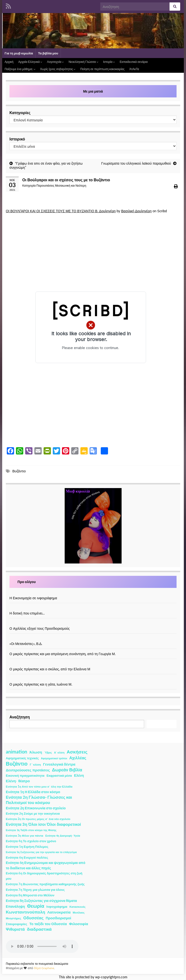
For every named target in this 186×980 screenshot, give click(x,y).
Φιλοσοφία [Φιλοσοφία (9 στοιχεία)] (79, 924)
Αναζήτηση (20, 717)
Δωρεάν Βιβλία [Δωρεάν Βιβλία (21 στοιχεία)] (67, 770)
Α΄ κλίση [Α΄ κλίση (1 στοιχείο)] (59, 752)
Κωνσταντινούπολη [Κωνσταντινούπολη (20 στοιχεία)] (25, 912)
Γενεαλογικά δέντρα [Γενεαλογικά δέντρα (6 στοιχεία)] (59, 764)
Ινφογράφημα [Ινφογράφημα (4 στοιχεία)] (57, 907)
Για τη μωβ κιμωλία (19, 53)
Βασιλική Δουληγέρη (136, 211)
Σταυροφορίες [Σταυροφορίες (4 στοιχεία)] (16, 924)
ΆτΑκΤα (134, 69)
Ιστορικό (17, 139)
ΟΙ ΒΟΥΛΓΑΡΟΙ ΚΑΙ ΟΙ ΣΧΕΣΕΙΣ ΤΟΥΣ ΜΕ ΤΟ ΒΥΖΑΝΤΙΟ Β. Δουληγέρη (61, 211)
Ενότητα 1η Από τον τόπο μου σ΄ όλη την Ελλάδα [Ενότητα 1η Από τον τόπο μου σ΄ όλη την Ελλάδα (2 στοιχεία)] (39, 786)
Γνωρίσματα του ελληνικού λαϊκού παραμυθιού (136, 163)
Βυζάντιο (19, 471)
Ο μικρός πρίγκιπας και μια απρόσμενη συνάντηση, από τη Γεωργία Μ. (62, 654)
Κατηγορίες (20, 113)
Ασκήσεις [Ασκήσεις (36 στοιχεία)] (77, 752)
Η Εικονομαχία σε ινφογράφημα (33, 598)
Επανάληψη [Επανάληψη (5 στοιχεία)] (15, 906)
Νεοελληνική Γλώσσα (83, 62)
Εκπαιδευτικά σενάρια (134, 62)
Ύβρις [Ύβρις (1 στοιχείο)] (48, 752)
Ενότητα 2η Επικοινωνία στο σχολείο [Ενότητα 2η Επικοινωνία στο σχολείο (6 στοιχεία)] (36, 808)
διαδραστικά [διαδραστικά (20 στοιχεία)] (39, 929)
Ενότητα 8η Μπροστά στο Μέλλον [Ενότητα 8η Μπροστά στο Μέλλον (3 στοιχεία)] (30, 895)
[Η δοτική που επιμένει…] (93, 608)
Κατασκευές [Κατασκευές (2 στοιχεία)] (77, 907)
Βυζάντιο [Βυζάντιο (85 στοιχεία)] (17, 764)
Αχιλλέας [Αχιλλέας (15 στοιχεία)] (78, 758)
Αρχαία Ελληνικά (30, 62)
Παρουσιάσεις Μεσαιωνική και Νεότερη (61, 186)
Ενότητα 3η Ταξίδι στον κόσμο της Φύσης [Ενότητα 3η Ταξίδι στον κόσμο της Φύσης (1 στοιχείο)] (31, 830)
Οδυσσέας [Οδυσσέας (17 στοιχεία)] (33, 918)
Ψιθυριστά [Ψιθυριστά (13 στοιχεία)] (15, 929)
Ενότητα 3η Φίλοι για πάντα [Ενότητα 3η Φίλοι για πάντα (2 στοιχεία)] (24, 836)
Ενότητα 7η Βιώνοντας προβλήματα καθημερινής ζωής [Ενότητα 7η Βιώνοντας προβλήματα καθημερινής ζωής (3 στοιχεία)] (45, 884)
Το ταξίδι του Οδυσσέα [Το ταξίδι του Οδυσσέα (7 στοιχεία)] (48, 924)
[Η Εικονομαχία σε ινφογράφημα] (93, 593)
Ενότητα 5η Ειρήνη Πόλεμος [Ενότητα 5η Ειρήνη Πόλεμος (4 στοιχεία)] (27, 847)
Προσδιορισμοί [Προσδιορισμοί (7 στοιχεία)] (58, 918)
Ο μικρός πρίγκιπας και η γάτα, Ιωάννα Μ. (41, 684)
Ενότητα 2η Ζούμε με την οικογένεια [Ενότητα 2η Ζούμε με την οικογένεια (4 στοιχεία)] (33, 813)
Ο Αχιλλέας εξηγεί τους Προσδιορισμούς (40, 628)
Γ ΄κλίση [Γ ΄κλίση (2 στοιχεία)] (35, 764)
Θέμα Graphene (44, 968)
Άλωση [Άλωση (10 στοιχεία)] (36, 752)
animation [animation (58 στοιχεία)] (16, 752)
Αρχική (9, 62)
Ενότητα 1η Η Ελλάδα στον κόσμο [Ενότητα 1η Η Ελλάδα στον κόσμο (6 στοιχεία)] (33, 792)
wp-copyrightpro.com (111, 977)
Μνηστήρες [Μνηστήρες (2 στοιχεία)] (13, 918)
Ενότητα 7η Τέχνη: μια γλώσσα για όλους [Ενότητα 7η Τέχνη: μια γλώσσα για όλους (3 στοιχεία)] (35, 890)
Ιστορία (109, 62)
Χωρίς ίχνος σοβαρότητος (58, 69)
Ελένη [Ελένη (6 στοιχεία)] (79, 775)
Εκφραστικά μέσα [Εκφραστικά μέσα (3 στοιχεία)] (59, 776)
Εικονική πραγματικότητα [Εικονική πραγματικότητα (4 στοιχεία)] (25, 775)
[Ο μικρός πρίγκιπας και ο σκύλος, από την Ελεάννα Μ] (93, 664)
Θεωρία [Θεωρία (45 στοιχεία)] (36, 906)
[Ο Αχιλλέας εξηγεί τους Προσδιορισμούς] (93, 623)
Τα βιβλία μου (48, 53)
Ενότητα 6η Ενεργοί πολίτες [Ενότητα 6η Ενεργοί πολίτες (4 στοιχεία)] (27, 857)
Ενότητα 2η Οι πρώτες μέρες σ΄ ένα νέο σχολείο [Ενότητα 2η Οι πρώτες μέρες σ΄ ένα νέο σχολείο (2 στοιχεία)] (38, 819)
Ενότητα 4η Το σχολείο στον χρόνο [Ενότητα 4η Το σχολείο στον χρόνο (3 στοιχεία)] (31, 841)
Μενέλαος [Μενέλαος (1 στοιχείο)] (79, 912)
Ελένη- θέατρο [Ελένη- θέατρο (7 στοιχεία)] (18, 781)
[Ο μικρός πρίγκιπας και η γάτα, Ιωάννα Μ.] (93, 679)
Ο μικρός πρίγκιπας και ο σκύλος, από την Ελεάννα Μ (50, 669)
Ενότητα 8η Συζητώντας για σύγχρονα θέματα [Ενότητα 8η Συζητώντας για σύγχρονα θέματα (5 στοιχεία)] (41, 901)
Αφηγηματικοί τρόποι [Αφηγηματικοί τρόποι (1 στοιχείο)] (54, 758)
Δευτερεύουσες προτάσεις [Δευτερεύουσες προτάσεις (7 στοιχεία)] (28, 770)
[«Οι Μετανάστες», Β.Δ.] (93, 639)
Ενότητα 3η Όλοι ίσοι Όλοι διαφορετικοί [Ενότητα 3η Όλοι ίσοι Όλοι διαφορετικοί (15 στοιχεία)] (43, 824)
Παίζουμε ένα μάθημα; (20, 69)
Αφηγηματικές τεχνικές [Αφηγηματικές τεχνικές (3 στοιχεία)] (22, 758)
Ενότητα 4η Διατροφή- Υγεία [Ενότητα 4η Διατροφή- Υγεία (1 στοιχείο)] (63, 836)
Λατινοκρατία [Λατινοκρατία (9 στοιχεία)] (59, 912)
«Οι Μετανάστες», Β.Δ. (26, 644)
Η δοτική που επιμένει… (27, 613)
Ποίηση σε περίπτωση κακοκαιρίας (102, 69)
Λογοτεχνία (55, 62)
